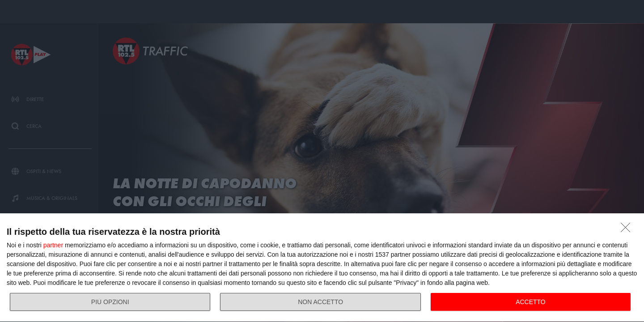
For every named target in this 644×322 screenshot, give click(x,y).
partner (53, 245)
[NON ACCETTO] (628, 230)
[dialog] (322, 268)
